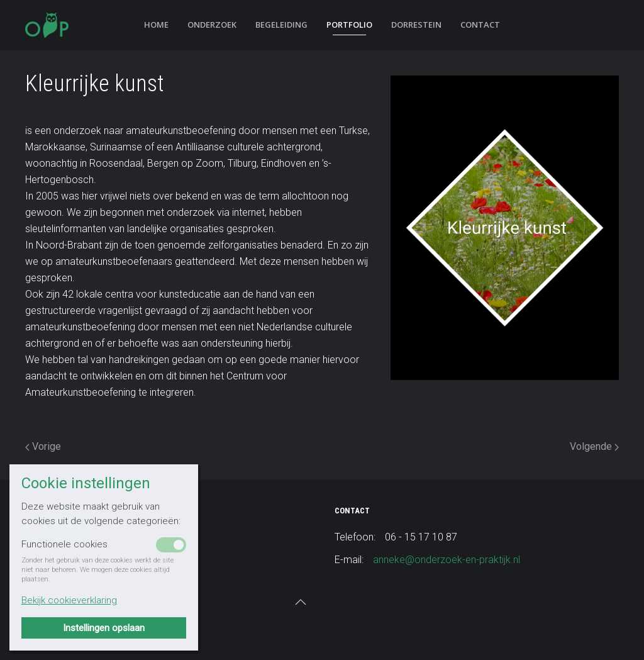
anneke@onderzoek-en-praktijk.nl (447, 560)
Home (156, 25)
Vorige (43, 446)
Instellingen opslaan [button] (104, 628)
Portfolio (349, 25)
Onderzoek (212, 25)
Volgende (594, 446)
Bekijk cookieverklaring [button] (69, 600)
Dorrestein (416, 25)
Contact (480, 25)
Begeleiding (281, 25)
